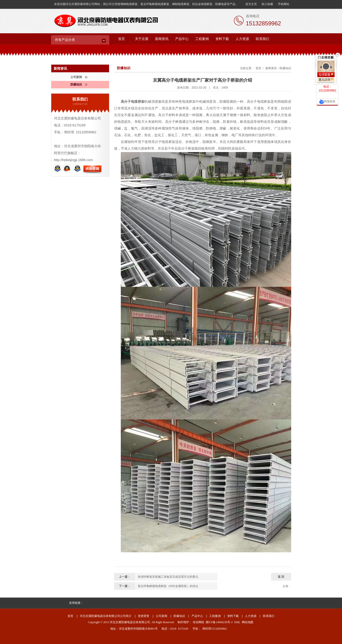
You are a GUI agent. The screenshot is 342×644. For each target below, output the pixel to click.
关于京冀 (142, 39)
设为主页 (251, 4)
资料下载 (222, 39)
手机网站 (284, 4)
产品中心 (182, 39)
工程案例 (202, 39)
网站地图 (248, 622)
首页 (122, 39)
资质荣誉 (144, 616)
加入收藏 (267, 4)
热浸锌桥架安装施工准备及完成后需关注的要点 (168, 577)
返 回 (281, 577)
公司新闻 (79, 77)
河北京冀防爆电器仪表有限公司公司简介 (106, 616)
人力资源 (242, 39)
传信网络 (198, 622)
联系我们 (262, 39)
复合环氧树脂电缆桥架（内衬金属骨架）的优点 (168, 586)
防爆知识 (79, 85)
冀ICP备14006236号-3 (219, 622)
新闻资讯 (162, 39)
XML (237, 622)
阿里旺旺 (327, 102)
